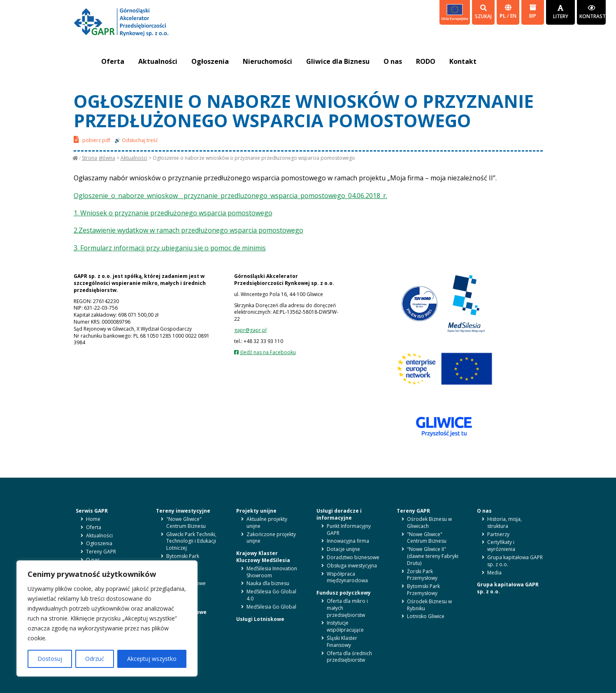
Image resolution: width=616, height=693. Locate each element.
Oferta (113, 61)
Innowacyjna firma (348, 541)
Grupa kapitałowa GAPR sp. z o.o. (515, 561)
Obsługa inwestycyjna (352, 566)
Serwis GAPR (92, 511)
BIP (533, 12)
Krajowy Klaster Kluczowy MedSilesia (263, 557)
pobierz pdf (92, 139)
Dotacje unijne (343, 549)
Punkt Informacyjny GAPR (349, 530)
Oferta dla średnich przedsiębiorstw (349, 657)
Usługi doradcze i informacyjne (339, 514)
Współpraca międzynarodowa (347, 577)
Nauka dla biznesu (268, 583)
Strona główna (99, 158)
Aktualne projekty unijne (267, 523)
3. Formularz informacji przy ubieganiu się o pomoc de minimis (170, 248)
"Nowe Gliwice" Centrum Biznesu (186, 523)
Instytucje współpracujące (345, 626)
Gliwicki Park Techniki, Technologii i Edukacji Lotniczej (191, 541)
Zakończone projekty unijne (271, 538)
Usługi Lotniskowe (260, 619)
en (513, 16)
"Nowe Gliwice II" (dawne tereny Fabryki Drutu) (433, 556)
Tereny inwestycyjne (183, 511)
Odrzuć (95, 659)
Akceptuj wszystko (152, 659)
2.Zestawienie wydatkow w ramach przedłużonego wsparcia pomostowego (188, 230)
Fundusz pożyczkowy (344, 593)
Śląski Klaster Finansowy (342, 642)
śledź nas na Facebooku (268, 352)
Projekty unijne (256, 511)
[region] (107, 618)
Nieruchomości (267, 61)
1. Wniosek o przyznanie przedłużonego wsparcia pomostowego (173, 213)
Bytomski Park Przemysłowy (183, 560)
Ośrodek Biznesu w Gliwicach (429, 523)
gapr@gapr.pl (250, 330)
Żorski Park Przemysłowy (422, 575)
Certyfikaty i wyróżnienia (501, 546)
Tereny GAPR (101, 552)
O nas (393, 61)
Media (494, 573)
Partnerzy (498, 534)
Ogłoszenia (210, 61)
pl (503, 16)
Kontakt (463, 61)
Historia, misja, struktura (504, 523)
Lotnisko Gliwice (426, 616)
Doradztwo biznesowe (353, 557)
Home (93, 519)
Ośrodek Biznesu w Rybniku (429, 605)
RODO (426, 61)
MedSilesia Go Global (271, 607)
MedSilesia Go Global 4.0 (271, 595)
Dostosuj (50, 659)
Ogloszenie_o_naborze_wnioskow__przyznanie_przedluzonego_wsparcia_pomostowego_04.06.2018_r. (230, 196)
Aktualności (158, 61)
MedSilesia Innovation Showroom (272, 572)
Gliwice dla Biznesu (338, 61)
